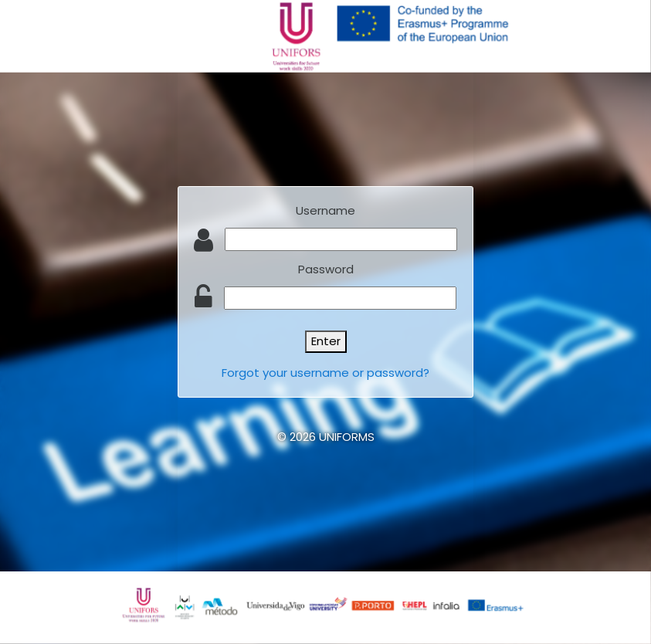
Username (325, 210)
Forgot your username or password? (325, 373)
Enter (326, 341)
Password (326, 269)
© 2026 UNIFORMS (326, 437)
